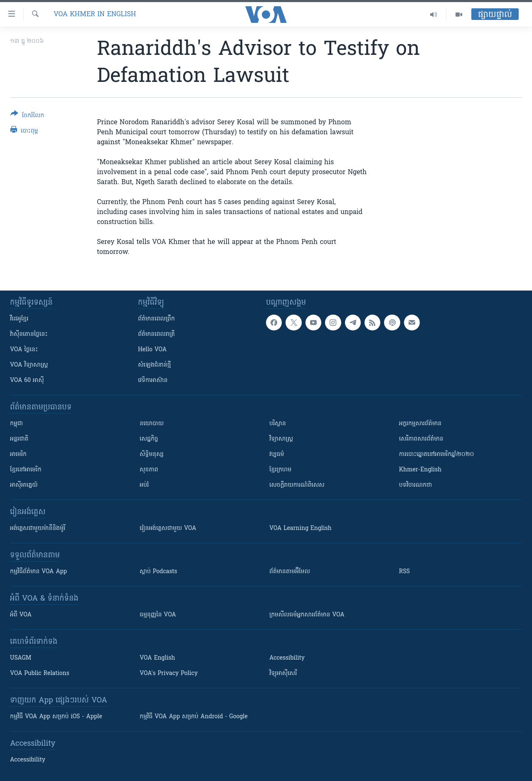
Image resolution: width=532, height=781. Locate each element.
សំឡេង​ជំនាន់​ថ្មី (154, 365)
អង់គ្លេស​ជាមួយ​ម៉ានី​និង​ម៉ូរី (38, 528)
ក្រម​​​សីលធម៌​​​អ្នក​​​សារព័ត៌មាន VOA (307, 615)
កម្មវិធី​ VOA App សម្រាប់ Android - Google (194, 717)
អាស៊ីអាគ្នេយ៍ (24, 485)
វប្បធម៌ (277, 455)
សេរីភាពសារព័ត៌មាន (421, 439)
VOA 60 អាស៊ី (27, 381)
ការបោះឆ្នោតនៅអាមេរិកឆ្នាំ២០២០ (436, 455)
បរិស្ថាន (278, 424)
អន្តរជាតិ (19, 439)
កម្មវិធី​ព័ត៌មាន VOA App (38, 572)
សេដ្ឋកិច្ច (149, 439)
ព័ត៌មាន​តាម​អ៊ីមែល (290, 572)
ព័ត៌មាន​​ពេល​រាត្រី (156, 334)
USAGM (21, 658)
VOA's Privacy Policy (169, 674)
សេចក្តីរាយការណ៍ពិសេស (297, 485)
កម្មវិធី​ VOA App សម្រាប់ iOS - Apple (56, 717)
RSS (404, 572)
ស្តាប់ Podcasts (158, 572)
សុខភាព (149, 470)
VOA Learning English (300, 528)
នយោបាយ (152, 424)
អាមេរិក (18, 455)
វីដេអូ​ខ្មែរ (19, 319)
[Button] (27, 116)
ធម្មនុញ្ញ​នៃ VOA (158, 615)
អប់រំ (144, 485)
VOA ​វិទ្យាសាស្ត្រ (29, 365)
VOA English (157, 658)
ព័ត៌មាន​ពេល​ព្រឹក (156, 319)
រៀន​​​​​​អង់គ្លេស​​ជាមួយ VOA (168, 528)
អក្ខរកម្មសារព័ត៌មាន (420, 424)
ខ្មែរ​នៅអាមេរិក (26, 470)
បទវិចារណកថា (415, 485)
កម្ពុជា (16, 424)
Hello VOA (152, 350)
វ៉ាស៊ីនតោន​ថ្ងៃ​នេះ (29, 334)
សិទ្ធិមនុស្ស (152, 455)
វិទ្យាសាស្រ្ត (281, 439)
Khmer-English (420, 470)
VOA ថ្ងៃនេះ (24, 350)
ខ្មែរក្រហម (280, 470)
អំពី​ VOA (21, 615)
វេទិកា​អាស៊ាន (153, 381)
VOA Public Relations (40, 674)
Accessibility (287, 658)
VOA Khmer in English (95, 15)
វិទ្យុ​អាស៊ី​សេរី (283, 674)
